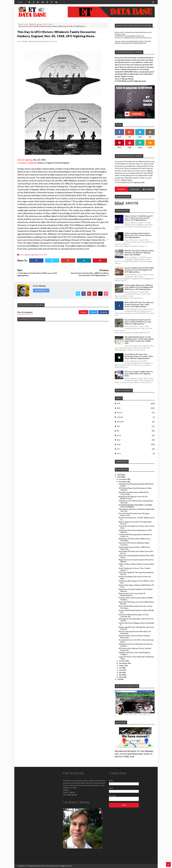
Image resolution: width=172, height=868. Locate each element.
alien (119, 408)
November (123, 482)
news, (33, 41)
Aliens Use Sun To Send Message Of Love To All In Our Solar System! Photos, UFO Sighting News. (139, 218)
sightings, (46, 41)
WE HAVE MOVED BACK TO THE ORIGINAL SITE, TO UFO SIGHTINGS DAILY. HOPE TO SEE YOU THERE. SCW (139, 340)
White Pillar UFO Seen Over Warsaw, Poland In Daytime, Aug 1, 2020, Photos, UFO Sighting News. (139, 304)
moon (119, 435)
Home (20, 2)
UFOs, (55, 41)
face (118, 426)
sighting (32, 24)
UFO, (52, 41)
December (123, 479)
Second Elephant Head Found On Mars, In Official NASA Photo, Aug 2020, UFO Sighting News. (138, 322)
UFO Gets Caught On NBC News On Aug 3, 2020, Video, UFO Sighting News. (139, 374)
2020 (119, 475)
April (121, 675)
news (26, 24)
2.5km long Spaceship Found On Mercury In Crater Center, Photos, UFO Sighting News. (138, 235)
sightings (39, 24)
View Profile (41, 290)
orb (118, 449)
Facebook (104, 312)
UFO (45, 24)
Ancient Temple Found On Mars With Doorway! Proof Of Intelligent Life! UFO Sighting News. (139, 270)
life (118, 431)
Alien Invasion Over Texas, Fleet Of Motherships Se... (132, 594)
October (122, 661)
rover (119, 453)
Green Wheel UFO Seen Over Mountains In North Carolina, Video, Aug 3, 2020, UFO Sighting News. (139, 356)
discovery (120, 422)
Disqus (93, 312)
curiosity (120, 417)
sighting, (39, 41)
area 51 (120, 413)
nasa (119, 440)
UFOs (50, 24)
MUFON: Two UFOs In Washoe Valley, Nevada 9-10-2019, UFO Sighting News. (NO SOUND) (139, 253)
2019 (119, 477)
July (121, 668)
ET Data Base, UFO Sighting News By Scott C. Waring (34, 866)
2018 (119, 679)
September (124, 663)
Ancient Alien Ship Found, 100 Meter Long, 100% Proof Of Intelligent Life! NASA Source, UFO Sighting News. (139, 287)
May (121, 672)
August (122, 666)
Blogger (83, 312)
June (121, 670)
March (122, 677)
